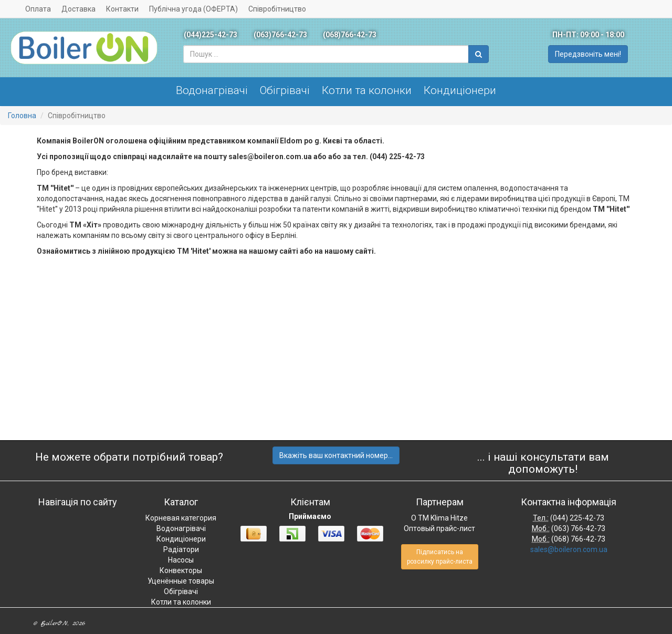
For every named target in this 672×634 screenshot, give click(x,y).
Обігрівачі (285, 90)
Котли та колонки (367, 90)
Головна (22, 116)
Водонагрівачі (212, 90)
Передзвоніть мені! (588, 54)
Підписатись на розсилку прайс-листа (440, 557)
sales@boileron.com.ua (569, 549)
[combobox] (326, 54)
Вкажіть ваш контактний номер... (336, 455)
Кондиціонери (460, 90)
